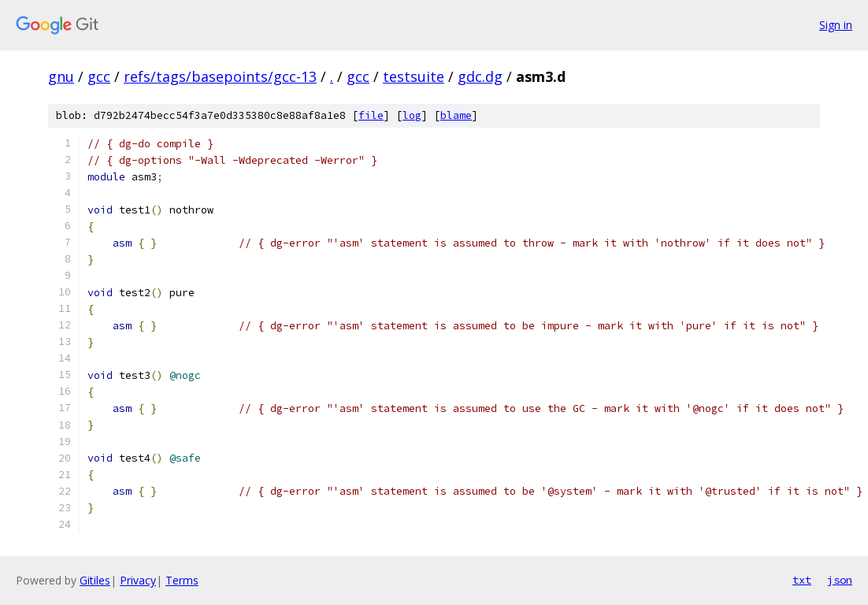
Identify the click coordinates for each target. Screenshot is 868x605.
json (840, 580)
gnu (61, 76)
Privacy (138, 580)
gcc (99, 76)
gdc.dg (480, 76)
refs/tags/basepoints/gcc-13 (220, 76)
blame (456, 115)
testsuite (414, 76)
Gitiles (95, 580)
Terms (182, 580)
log (412, 115)
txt (802, 580)
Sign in (836, 25)
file (371, 115)
